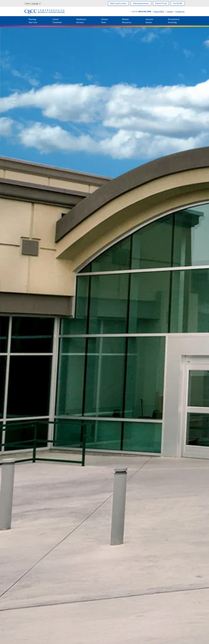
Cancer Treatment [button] (57, 21)
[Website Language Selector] (33, 4)
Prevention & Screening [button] (174, 21)
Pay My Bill (178, 3)
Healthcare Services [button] (81, 21)
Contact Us (180, 11)
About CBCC (159, 11)
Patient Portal (161, 3)
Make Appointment (141, 3)
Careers (170, 11)
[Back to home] (45, 11)
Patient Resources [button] (127, 21)
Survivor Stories (149, 21)
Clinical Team (104, 21)
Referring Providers (118, 3)
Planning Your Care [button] (33, 21)
